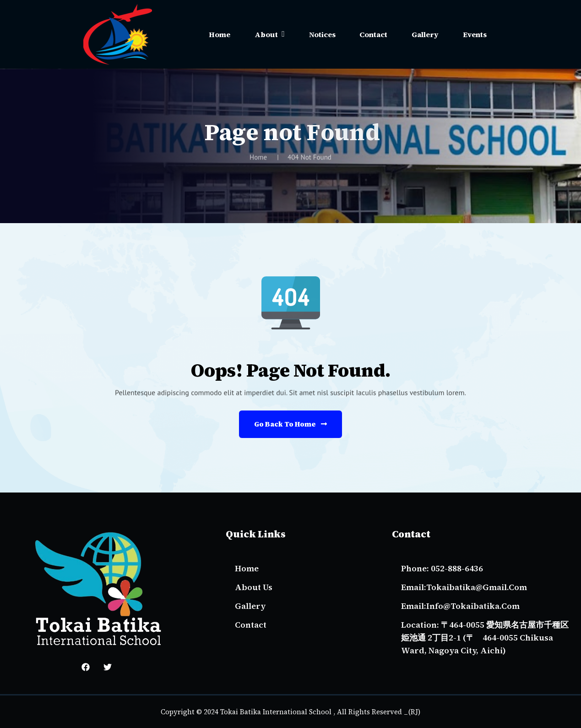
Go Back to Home (290, 424)
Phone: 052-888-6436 (442, 568)
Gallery (425, 34)
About (266, 34)
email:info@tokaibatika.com (460, 606)
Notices (322, 34)
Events (475, 34)
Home (220, 34)
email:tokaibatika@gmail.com (464, 587)
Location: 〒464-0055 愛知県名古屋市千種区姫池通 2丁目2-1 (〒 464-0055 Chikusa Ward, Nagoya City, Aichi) (485, 638)
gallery (250, 606)
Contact (373, 34)
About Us (254, 587)
